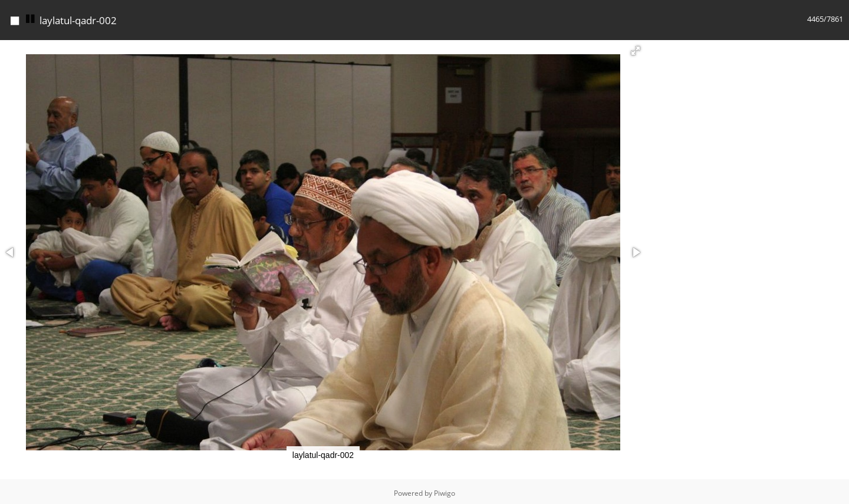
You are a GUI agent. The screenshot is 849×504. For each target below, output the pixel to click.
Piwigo (445, 490)
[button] (636, 48)
